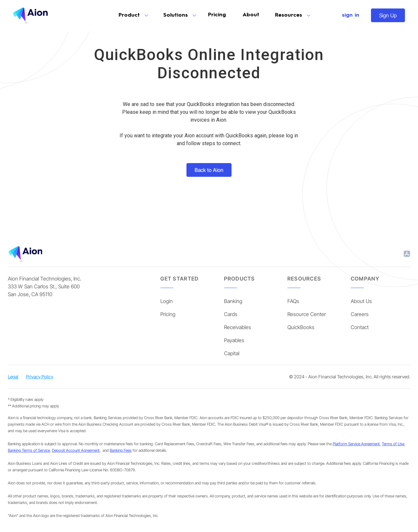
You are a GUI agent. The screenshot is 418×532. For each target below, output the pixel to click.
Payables (234, 340)
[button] (133, 15)
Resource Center (307, 314)
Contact (360, 327)
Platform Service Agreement (356, 444)
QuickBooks (301, 327)
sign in (351, 15)
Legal (13, 377)
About (251, 15)
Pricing (217, 15)
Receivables (238, 327)
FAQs (293, 301)
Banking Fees (121, 450)
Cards (231, 314)
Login (167, 301)
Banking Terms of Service (29, 450)
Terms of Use (393, 444)
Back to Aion (209, 170)
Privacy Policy (40, 377)
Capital (232, 353)
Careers (360, 314)
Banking (233, 301)
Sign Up (388, 15)
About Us (361, 301)
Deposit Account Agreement (76, 450)
